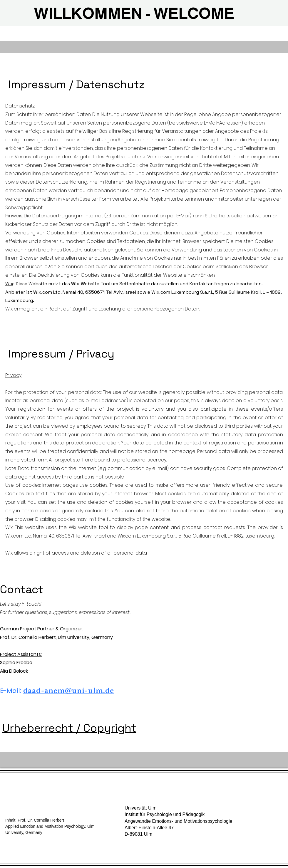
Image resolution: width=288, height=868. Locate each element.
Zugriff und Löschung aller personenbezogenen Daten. (136, 309)
